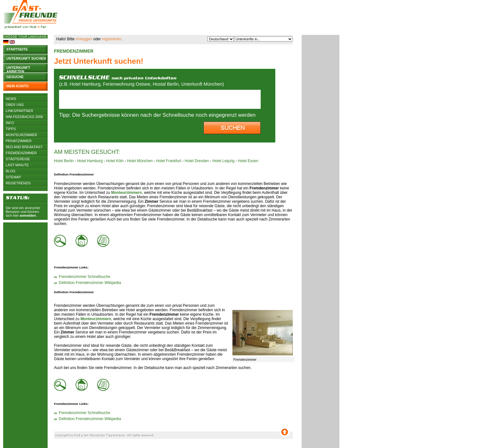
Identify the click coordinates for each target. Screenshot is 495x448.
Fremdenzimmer (21, 153)
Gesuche (15, 77)
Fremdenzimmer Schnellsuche (84, 277)
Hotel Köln (115, 161)
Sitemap (13, 177)
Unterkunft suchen (26, 58)
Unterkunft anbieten (18, 69)
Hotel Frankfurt (169, 161)
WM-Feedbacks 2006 (24, 117)
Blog (11, 171)
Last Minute (17, 165)
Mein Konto (17, 86)
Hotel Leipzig (223, 161)
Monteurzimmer (21, 135)
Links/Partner (19, 111)
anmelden (28, 215)
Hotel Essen (248, 161)
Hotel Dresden (197, 161)
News (11, 99)
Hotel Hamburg (90, 161)
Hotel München (140, 161)
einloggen (84, 39)
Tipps (11, 129)
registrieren (111, 39)
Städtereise (18, 159)
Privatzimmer (19, 141)
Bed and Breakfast (24, 147)
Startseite (17, 49)
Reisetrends (18, 183)
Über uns (15, 105)
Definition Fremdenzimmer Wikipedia (90, 283)
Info (10, 123)
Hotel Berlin (64, 161)
